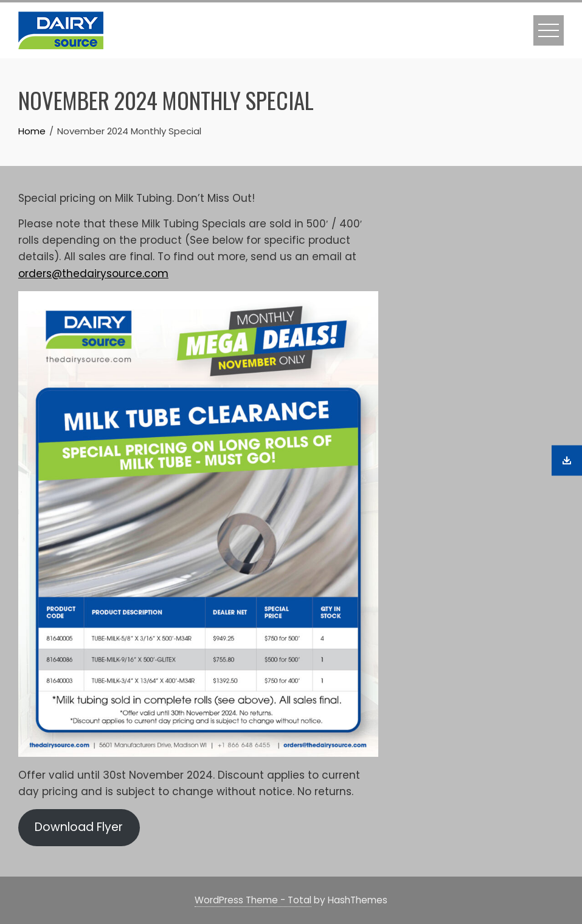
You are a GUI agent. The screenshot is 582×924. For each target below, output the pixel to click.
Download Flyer (79, 827)
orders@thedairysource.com (93, 274)
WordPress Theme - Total (253, 900)
